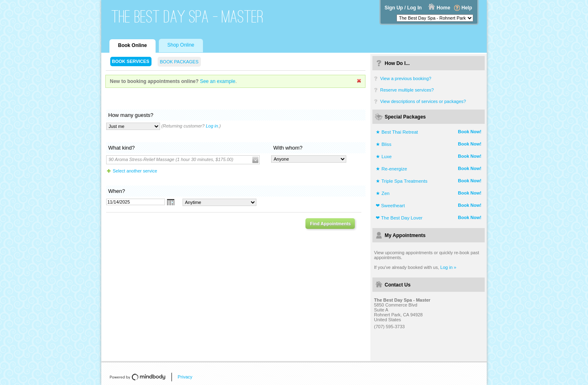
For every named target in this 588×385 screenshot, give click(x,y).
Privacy (185, 377)
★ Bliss (383, 144)
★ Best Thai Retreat (397, 132)
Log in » (448, 267)
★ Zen (383, 193)
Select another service (135, 171)
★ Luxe (384, 157)
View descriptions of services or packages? (423, 101)
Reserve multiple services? (407, 90)
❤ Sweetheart (390, 206)
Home (443, 8)
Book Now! (470, 132)
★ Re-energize (391, 169)
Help (467, 8)
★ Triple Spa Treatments (402, 181)
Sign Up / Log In (403, 8)
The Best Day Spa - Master (188, 17)
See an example (218, 81)
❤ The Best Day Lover (399, 218)
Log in (212, 126)
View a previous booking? (406, 78)
